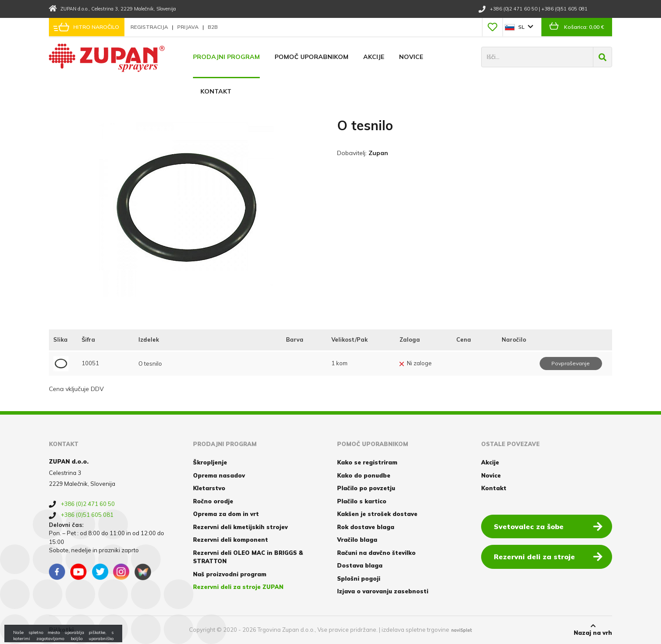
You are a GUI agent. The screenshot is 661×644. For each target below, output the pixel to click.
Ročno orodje (213, 501)
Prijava (189, 27)
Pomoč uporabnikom (312, 57)
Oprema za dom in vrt (226, 514)
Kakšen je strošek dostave (377, 514)
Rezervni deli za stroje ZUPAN (238, 587)
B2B (213, 27)
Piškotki (61, 630)
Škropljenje (210, 462)
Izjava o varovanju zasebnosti (383, 591)
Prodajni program (226, 57)
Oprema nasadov (219, 475)
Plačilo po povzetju (366, 488)
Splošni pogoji (359, 578)
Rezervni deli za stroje (548, 556)
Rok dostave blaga (366, 527)
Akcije (374, 57)
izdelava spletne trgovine (415, 630)
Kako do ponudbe (364, 475)
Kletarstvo (209, 488)
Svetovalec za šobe (548, 526)
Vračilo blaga (357, 540)
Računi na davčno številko (376, 553)
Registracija (150, 27)
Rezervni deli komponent (231, 540)
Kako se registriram (367, 462)
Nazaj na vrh (593, 630)
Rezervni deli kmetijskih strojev (240, 527)
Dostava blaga (360, 565)
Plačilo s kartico (362, 501)
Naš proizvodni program (230, 574)
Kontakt (216, 91)
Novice (411, 57)
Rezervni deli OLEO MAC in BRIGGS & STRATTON (248, 557)
